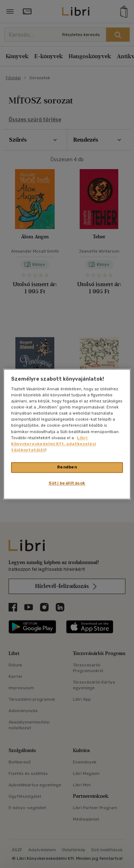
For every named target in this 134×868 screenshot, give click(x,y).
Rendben (67, 467)
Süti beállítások (67, 483)
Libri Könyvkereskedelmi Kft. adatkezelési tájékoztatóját (54, 444)
